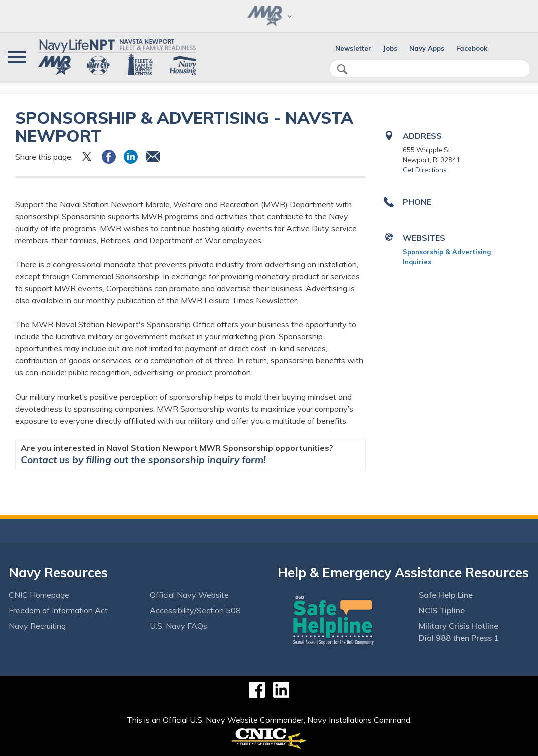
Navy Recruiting (37, 626)
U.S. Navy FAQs (179, 626)
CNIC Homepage (39, 595)
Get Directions (425, 170)
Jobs (390, 48)
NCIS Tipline (442, 610)
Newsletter (353, 48)
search (342, 69)
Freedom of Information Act (58, 610)
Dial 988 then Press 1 (459, 638)
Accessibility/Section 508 (195, 610)
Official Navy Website (189, 595)
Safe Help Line (446, 595)
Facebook (472, 48)
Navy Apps (427, 48)
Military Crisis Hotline (459, 626)
